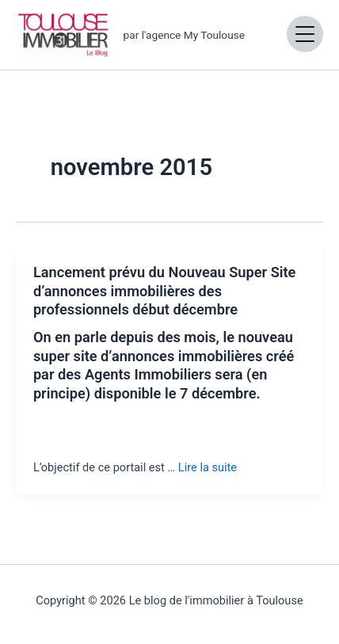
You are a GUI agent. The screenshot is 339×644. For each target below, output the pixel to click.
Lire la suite (208, 467)
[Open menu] (305, 34)
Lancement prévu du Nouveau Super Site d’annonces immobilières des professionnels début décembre (165, 291)
